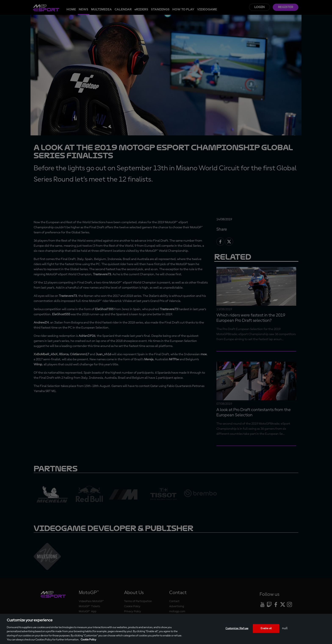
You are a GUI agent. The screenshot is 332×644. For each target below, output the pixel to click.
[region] (166, 629)
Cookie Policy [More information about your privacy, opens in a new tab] (88, 640)
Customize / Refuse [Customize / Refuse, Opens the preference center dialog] (237, 628)
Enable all (266, 628)
